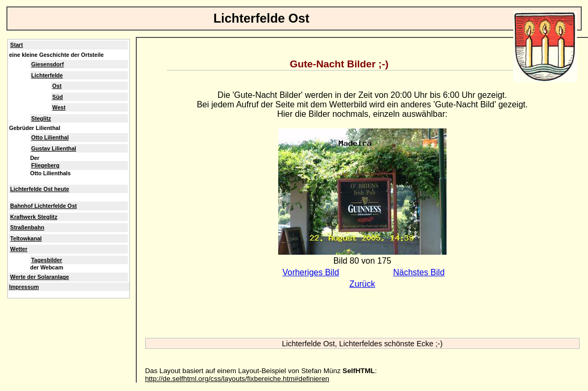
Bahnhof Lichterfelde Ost (43, 206)
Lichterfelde (47, 75)
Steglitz (41, 118)
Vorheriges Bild (311, 272)
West (59, 107)
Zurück (362, 284)
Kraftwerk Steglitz (34, 217)
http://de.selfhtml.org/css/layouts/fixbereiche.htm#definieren (237, 379)
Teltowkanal (26, 238)
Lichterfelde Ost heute (39, 189)
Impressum (24, 287)
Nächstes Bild (419, 272)
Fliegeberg (45, 165)
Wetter (19, 249)
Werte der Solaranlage (39, 277)
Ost (57, 86)
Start (16, 45)
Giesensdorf (47, 64)
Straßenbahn (27, 227)
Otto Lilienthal (50, 137)
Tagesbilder (47, 260)
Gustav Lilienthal (53, 148)
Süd (57, 97)
